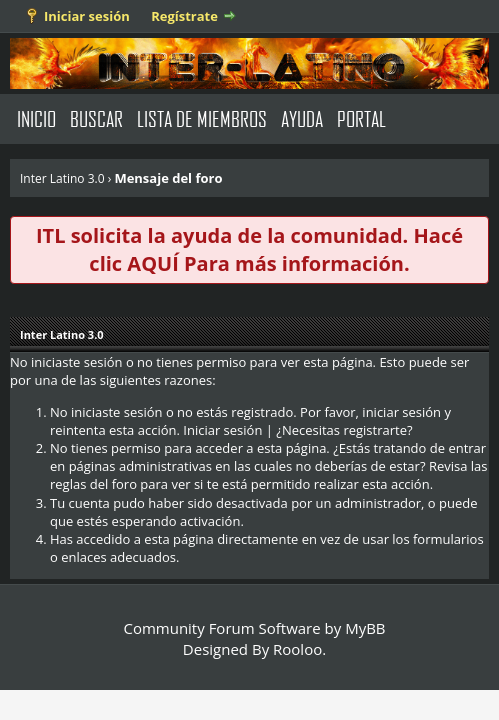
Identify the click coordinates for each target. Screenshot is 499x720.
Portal (361, 118)
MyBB (365, 628)
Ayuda (302, 118)
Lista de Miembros (202, 118)
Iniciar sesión (87, 16)
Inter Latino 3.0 (62, 178)
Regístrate (184, 16)
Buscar (96, 118)
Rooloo (297, 649)
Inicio (36, 118)
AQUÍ (152, 263)
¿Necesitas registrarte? (344, 430)
